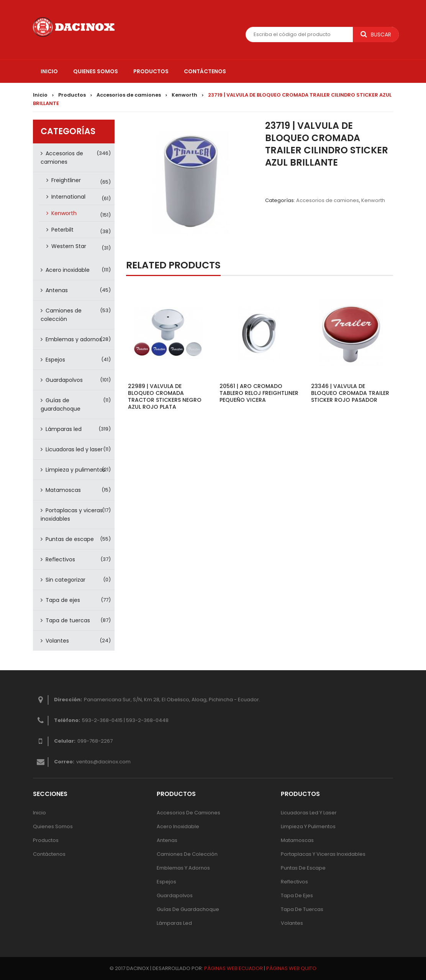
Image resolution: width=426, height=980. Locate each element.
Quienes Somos (53, 826)
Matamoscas (63, 490)
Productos (72, 95)
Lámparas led (64, 429)
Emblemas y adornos (74, 339)
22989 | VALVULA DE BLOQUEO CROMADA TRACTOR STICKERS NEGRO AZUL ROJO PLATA (165, 396)
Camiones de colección (61, 315)
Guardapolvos (64, 380)
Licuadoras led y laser (74, 449)
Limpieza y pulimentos (75, 470)
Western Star (69, 246)
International (68, 197)
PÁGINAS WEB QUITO (291, 968)
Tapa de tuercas (68, 620)
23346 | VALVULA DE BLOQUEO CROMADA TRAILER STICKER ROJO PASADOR (350, 393)
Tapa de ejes (63, 600)
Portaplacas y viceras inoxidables (72, 515)
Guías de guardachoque (61, 404)
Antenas (57, 290)
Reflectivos (60, 559)
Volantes (57, 641)
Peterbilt (62, 230)
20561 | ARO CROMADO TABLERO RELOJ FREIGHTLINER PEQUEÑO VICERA (259, 393)
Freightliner (66, 180)
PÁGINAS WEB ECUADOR (233, 968)
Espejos (55, 360)
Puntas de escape (70, 539)
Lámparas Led (174, 923)
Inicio (40, 95)
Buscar (376, 35)
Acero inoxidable (68, 270)
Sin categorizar (66, 580)
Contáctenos (49, 854)
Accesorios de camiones (129, 95)
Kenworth (184, 95)
